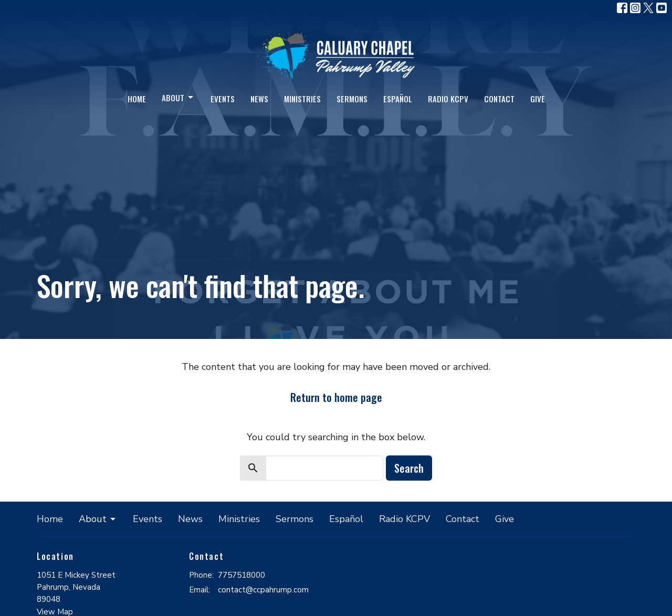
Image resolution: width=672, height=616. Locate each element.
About (178, 98)
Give (538, 99)
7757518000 (241, 575)
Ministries (302, 99)
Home (137, 99)
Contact (499, 99)
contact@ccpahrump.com (263, 590)
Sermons (352, 99)
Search (409, 468)
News (259, 99)
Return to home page (336, 397)
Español (398, 99)
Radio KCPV (448, 99)
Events (223, 99)
